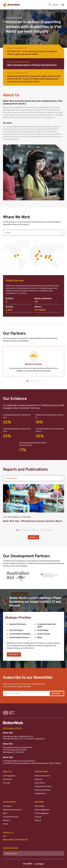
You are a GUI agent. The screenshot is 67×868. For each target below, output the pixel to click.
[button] (27, 381)
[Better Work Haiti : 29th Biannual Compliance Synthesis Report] (34, 498)
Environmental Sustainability (20, 634)
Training (38, 817)
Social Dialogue (43, 630)
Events (5, 824)
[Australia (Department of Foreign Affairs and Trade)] (18, 577)
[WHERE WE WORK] (34, 853)
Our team (7, 783)
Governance (7, 779)
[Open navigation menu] (63, 5)
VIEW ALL (33, 537)
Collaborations (40, 793)
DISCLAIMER (28, 864)
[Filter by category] (34, 478)
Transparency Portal (11, 817)
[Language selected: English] (56, 5)
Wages (40, 638)
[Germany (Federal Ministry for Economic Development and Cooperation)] (49, 577)
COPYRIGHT (40, 864)
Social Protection (44, 634)
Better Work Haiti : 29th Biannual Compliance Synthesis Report (33, 521)
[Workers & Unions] (34, 361)
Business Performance (18, 624)
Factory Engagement (42, 810)
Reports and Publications (12, 810)
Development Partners (43, 786)
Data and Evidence (16, 630)
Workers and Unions (42, 776)
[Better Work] (14, 723)
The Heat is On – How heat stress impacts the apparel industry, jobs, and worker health (32, 53)
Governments (40, 783)
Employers (39, 779)
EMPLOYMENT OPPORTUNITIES (16, 840)
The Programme (9, 776)
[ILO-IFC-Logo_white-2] (9, 713)
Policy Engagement (42, 813)
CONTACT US (8, 833)
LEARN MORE (13, 655)
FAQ (5, 836)
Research (6, 820)
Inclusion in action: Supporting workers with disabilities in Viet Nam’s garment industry (34, 27)
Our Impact (7, 806)
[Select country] (34, 233)
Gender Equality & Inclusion (19, 638)
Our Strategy (39, 806)
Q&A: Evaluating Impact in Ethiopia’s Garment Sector (32, 65)
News (5, 813)
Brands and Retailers (42, 790)
